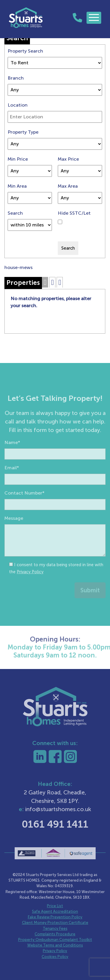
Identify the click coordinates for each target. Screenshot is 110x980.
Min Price (18, 159)
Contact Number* (24, 505)
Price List (55, 906)
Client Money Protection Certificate (55, 923)
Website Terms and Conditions (55, 945)
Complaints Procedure (55, 934)
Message (14, 530)
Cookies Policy (55, 957)
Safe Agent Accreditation (55, 911)
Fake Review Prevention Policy (55, 917)
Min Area (17, 186)
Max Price (68, 159)
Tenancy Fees (55, 928)
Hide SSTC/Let (74, 213)
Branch (16, 78)
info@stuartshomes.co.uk (58, 809)
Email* (12, 479)
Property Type (23, 132)
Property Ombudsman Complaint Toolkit (55, 940)
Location (18, 105)
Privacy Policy (30, 584)
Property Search (25, 51)
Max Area (68, 186)
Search (15, 213)
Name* (12, 454)
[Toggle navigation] (94, 18)
